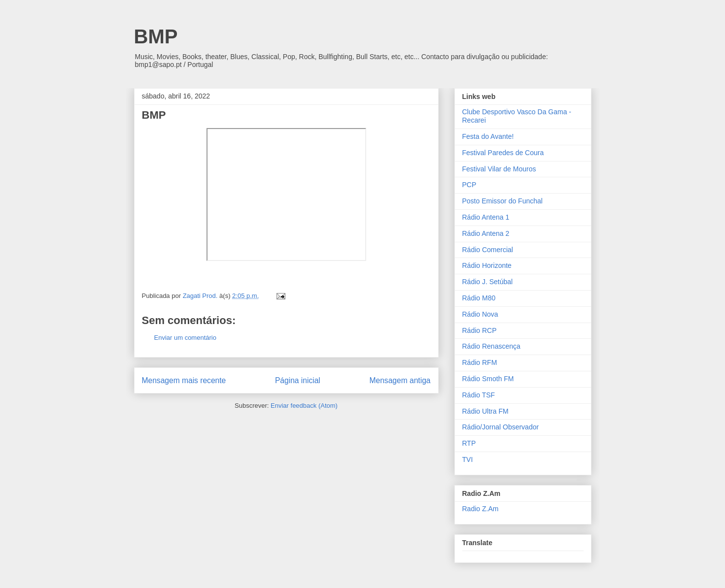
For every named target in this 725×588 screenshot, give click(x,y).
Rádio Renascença (491, 346)
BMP (156, 36)
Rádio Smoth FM (488, 379)
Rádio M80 (479, 298)
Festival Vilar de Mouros (499, 169)
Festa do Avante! (488, 136)
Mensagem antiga (400, 380)
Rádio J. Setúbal (488, 282)
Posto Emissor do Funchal (502, 201)
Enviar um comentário (185, 338)
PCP (469, 185)
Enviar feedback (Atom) (304, 406)
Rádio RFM (480, 362)
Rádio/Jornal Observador (501, 427)
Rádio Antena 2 (486, 233)
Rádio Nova (480, 314)
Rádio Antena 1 (486, 217)
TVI (468, 459)
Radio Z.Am (481, 509)
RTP (469, 443)
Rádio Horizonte (487, 265)
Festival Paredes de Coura (503, 153)
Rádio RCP (480, 330)
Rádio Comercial (488, 250)
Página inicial (298, 380)
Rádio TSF (479, 395)
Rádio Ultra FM (485, 411)
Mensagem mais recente (184, 380)
